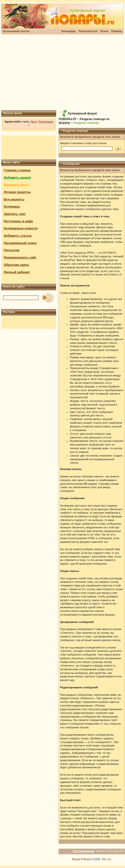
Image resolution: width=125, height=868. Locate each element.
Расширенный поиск (20, 243)
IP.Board (86, 859)
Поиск (104, 31)
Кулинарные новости (21, 228)
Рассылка (11, 250)
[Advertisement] (63, 72)
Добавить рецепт (17, 178)
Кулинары (12, 206)
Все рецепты (14, 199)
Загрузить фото (16, 185)
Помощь (117, 31)
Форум (76, 859)
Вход (34, 122)
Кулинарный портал (16, 31)
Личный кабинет (17, 272)
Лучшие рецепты (17, 192)
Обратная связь (16, 265)
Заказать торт (15, 214)
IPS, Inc (107, 859)
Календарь (69, 31)
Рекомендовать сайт (20, 257)
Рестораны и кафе (18, 221)
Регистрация (46, 122)
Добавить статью (18, 236)
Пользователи (88, 31)
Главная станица (17, 170)
